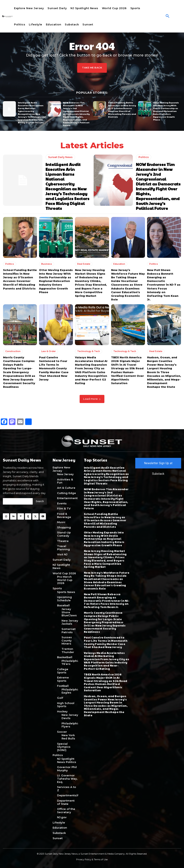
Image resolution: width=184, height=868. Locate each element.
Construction (13, 351)
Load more (92, 399)
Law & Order (49, 351)
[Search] (40, 501)
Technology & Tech (89, 351)
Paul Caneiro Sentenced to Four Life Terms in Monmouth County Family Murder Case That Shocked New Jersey (54, 368)
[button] (168, 16)
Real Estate (84, 264)
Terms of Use (101, 859)
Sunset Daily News (60, 157)
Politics (144, 157)
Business (47, 264)
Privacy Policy (84, 859)
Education (119, 264)
